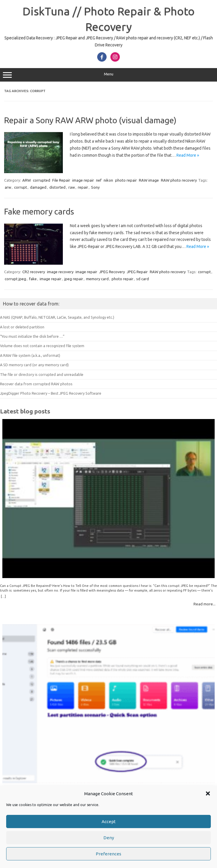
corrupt (21, 187)
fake (33, 279)
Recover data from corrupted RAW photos (36, 384)
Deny (109, 838)
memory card (97, 279)
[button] (208, 793)
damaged (38, 187)
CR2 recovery (34, 272)
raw (72, 187)
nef (99, 180)
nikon (108, 180)
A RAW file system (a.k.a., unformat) (30, 355)
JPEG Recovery (112, 272)
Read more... (205, 604)
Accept (109, 821)
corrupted (42, 180)
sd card (143, 279)
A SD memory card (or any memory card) (34, 365)
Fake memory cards (39, 211)
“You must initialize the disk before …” (32, 336)
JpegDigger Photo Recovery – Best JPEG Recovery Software (51, 393)
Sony (95, 187)
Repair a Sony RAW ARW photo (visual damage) (90, 120)
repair (83, 187)
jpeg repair (74, 279)
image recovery (60, 272)
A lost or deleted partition (22, 327)
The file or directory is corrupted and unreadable (42, 374)
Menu (108, 75)
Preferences (108, 854)
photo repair (126, 180)
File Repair (61, 180)
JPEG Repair (137, 272)
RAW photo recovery (179, 180)
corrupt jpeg (15, 279)
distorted (57, 187)
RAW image (149, 180)
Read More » (188, 155)
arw (8, 187)
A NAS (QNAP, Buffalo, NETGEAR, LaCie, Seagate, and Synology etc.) (57, 317)
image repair (83, 180)
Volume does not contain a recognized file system (42, 346)
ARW (27, 180)
